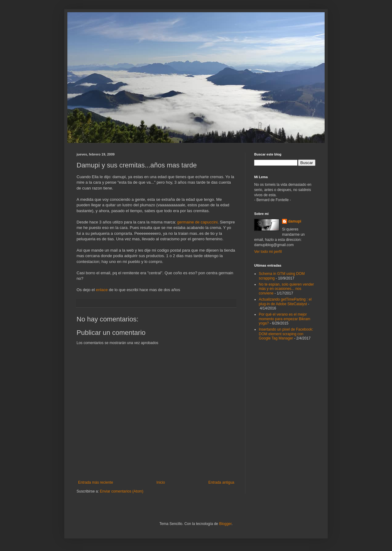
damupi (295, 221)
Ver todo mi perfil (268, 252)
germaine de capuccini (197, 222)
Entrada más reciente (96, 482)
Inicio (161, 482)
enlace (102, 290)
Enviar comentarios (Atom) (122, 491)
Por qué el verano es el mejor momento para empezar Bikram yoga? (285, 319)
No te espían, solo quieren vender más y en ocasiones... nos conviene (286, 289)
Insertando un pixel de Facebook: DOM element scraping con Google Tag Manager (286, 334)
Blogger (225, 524)
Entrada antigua (221, 482)
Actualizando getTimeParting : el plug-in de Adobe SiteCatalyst (285, 302)
